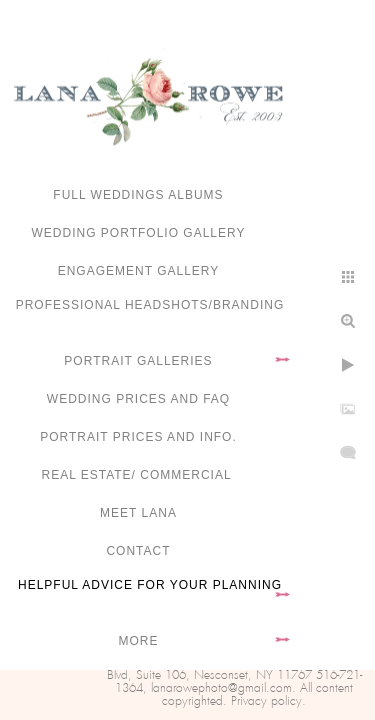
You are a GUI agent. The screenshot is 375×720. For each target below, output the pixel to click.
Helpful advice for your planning (150, 585)
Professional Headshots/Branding (150, 305)
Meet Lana (138, 513)
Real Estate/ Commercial (138, 475)
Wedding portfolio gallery (139, 233)
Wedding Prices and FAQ (138, 399)
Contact (138, 551)
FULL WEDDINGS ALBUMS (138, 195)
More (139, 641)
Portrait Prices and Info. (138, 437)
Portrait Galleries (138, 361)
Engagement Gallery (139, 271)
